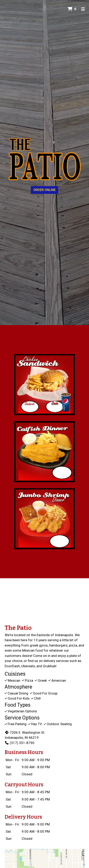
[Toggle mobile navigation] (83, 9)
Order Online (44, 190)
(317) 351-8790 (20, 743)
